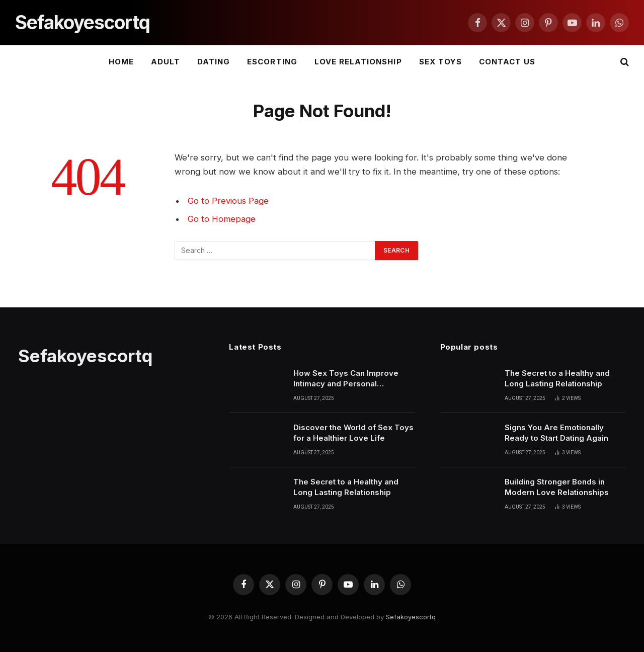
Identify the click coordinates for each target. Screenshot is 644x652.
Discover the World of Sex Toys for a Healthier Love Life (353, 433)
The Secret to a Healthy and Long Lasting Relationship (346, 487)
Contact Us (507, 62)
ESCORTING (272, 62)
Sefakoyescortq (411, 617)
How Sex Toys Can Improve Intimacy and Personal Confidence (346, 379)
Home (121, 62)
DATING (214, 62)
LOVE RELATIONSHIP (358, 62)
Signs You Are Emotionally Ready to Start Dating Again (556, 433)
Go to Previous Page (228, 201)
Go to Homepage (222, 219)
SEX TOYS (440, 62)
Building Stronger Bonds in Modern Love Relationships (557, 487)
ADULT (166, 62)
